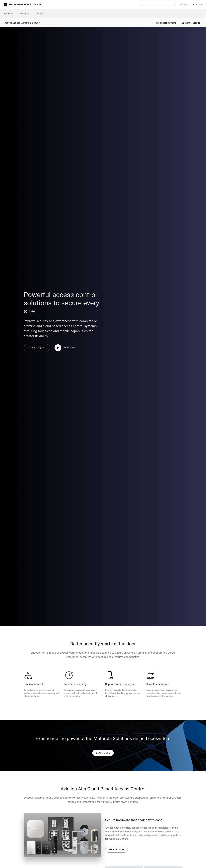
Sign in (199, 5)
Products (10, 14)
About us (41, 14)
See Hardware (116, 849)
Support (187, 5)
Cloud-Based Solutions (166, 23)
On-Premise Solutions (192, 23)
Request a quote (37, 348)
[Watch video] (66, 348)
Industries (26, 14)
